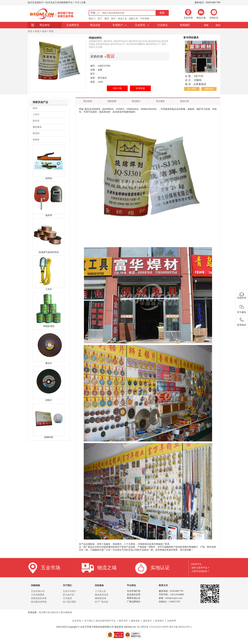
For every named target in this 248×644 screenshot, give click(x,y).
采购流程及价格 (39, 598)
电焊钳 (36, 140)
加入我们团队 (70, 602)
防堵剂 (36, 133)
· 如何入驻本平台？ (200, 568)
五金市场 (77, 621)
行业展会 (162, 25)
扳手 (113, 18)
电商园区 (185, 25)
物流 (218, 25)
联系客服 (140, 88)
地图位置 (209, 89)
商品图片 (136, 101)
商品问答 (185, 101)
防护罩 (36, 121)
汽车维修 (145, 18)
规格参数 (112, 101)
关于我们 (89, 621)
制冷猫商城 (66, 612)
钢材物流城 (100, 598)
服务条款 (135, 621)
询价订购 (117, 88)
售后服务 (160, 101)
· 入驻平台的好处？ (200, 571)
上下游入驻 (100, 591)
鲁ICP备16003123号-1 (181, 627)
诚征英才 (147, 621)
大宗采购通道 (38, 595)
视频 (206, 25)
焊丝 (35, 108)
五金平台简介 (70, 591)
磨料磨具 (37, 127)
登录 (77, 2)
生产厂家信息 (102, 602)
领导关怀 (123, 621)
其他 (37, 31)
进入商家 (192, 89)
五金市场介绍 (38, 591)
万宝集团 (67, 598)
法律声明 (171, 621)
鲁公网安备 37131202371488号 (153, 627)
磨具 (107, 18)
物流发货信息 (102, 595)
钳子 (100, 18)
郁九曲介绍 (68, 595)
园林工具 (133, 18)
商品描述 (88, 101)
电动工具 (122, 18)
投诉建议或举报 (39, 602)
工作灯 (36, 114)
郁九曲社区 (53, 612)
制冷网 (42, 612)
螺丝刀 (92, 18)
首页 (30, 31)
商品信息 (95, 25)
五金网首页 (73, 25)
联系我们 (159, 621)
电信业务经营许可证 (106, 621)
